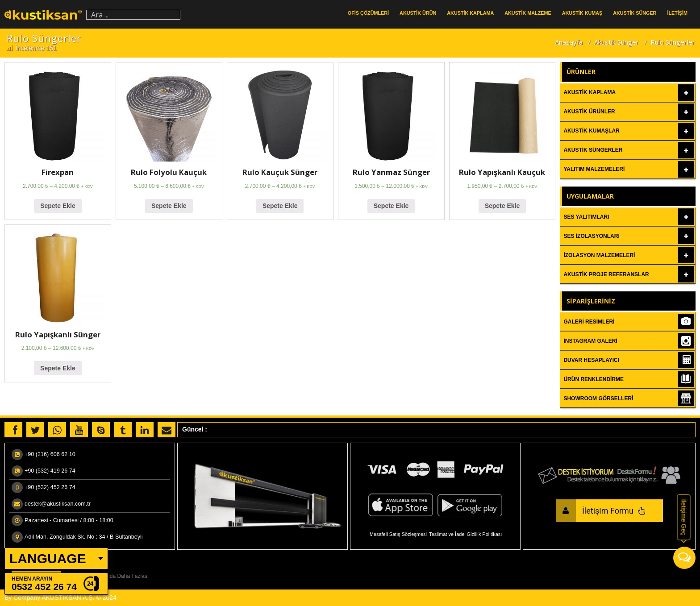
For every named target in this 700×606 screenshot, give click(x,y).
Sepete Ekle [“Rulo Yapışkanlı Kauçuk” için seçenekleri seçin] (502, 206)
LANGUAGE (48, 558)
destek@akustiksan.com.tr (58, 504)
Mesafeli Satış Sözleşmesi (398, 534)
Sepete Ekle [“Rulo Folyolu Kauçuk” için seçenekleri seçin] (169, 206)
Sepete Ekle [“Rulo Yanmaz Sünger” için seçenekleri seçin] (391, 206)
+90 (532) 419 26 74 (50, 471)
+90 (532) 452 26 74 (50, 487)
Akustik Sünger (617, 42)
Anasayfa (569, 42)
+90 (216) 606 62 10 (50, 454)
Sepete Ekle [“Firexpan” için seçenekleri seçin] (58, 206)
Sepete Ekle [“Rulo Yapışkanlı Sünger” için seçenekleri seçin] (58, 368)
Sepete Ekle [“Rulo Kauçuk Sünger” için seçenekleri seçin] (280, 206)
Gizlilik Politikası (485, 534)
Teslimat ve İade (447, 534)
